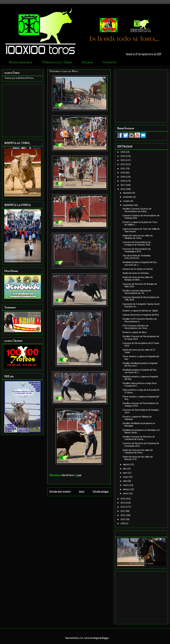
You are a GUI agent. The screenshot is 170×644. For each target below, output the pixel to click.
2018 (123, 181)
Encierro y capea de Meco (135, 332)
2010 (123, 519)
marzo (126, 485)
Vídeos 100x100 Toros (57, 62)
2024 (123, 156)
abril (125, 481)
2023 (123, 160)
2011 (123, 515)
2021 (123, 169)
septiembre (129, 205)
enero (126, 493)
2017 (123, 185)
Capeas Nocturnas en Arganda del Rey (141, 315)
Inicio (82, 492)
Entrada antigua (101, 492)
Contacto (110, 62)
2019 (123, 177)
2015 (123, 499)
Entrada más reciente (60, 492)
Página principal (21, 62)
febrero (127, 489)
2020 (123, 173)
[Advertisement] (25, 95)
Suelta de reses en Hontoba (136, 273)
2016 (123, 189)
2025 (123, 152)
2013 (123, 507)
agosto (127, 464)
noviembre (128, 197)
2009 (123, 523)
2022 (123, 164)
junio (125, 473)
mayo (126, 477)
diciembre (128, 193)
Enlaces (88, 62)
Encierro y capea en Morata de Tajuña (140, 311)
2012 (123, 511)
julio (125, 469)
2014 (123, 503)
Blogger (105, 638)
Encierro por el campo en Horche (138, 269)
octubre (127, 201)
